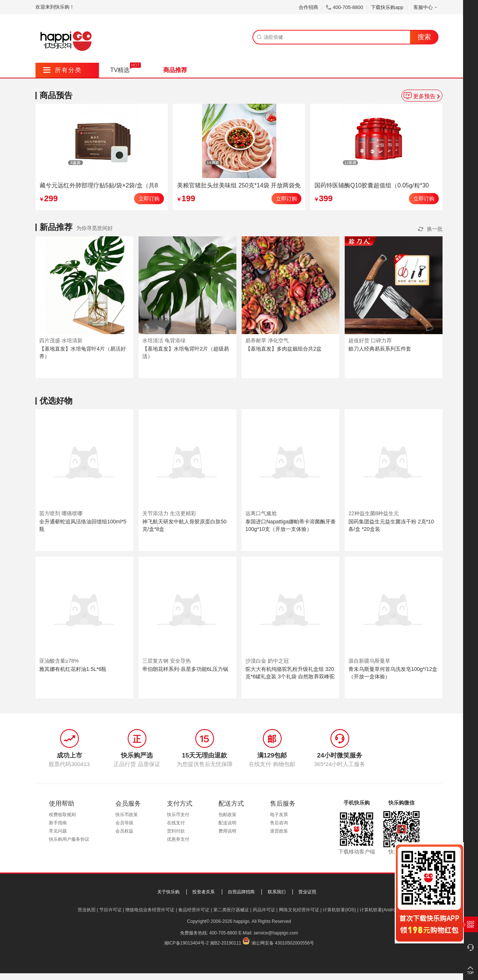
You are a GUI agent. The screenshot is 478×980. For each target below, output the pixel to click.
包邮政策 (227, 815)
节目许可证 (111, 910)
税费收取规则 (62, 815)
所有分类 (63, 70)
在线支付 (176, 823)
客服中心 (426, 7)
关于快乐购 (168, 892)
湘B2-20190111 (226, 943)
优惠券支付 (178, 839)
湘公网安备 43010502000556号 (283, 943)
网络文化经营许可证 (299, 910)
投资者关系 (204, 892)
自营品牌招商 (241, 892)
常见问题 (58, 831)
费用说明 (227, 831)
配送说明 (227, 823)
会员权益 (124, 831)
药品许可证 (264, 910)
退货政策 (279, 831)
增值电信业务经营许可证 (150, 910)
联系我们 (277, 892)
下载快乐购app (387, 7)
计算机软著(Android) (380, 910)
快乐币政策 (127, 815)
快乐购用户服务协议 (69, 839)
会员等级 (124, 823)
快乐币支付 (178, 815)
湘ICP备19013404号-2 (186, 943)
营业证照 (307, 892)
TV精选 (120, 70)
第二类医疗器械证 (231, 910)
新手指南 (58, 823)
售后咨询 (279, 823)
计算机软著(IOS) (339, 910)
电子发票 (279, 815)
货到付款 (176, 831)
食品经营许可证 (194, 910)
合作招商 (308, 7)
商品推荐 (175, 70)
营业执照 (87, 910)
